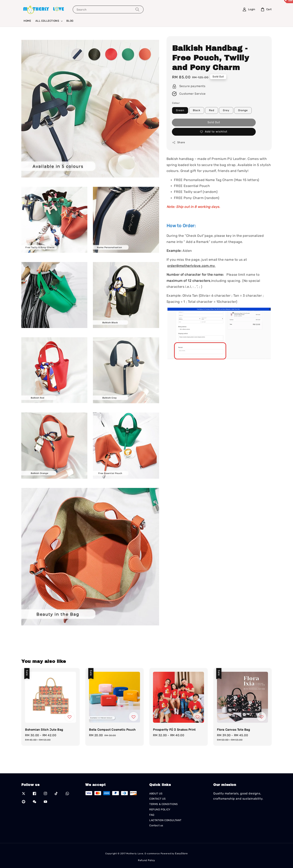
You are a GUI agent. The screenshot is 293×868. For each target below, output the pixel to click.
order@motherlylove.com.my (191, 266)
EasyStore (181, 853)
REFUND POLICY (160, 810)
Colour (176, 103)
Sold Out (214, 122)
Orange (243, 110)
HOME (27, 21)
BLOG (70, 21)
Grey (226, 110)
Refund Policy (146, 860)
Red (212, 110)
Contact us (156, 825)
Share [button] (179, 143)
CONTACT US (158, 799)
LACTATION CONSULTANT (165, 820)
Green (180, 110)
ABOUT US (156, 794)
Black (197, 110)
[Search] (137, 9)
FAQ (152, 815)
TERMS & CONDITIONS (164, 804)
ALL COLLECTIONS (47, 21)
